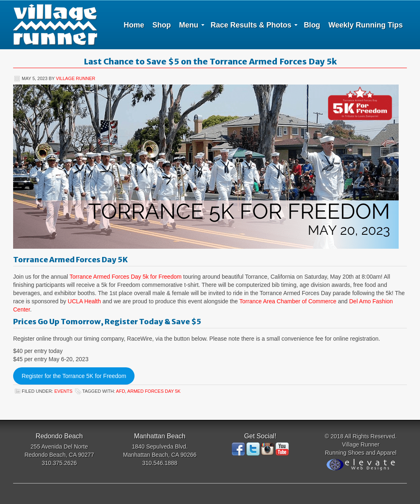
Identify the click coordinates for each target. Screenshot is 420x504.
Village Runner (55, 25)
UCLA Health (84, 301)
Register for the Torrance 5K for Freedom (74, 376)
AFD (121, 391)
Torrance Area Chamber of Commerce (288, 301)
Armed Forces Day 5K (154, 391)
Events (63, 391)
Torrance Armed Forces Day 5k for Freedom (126, 277)
